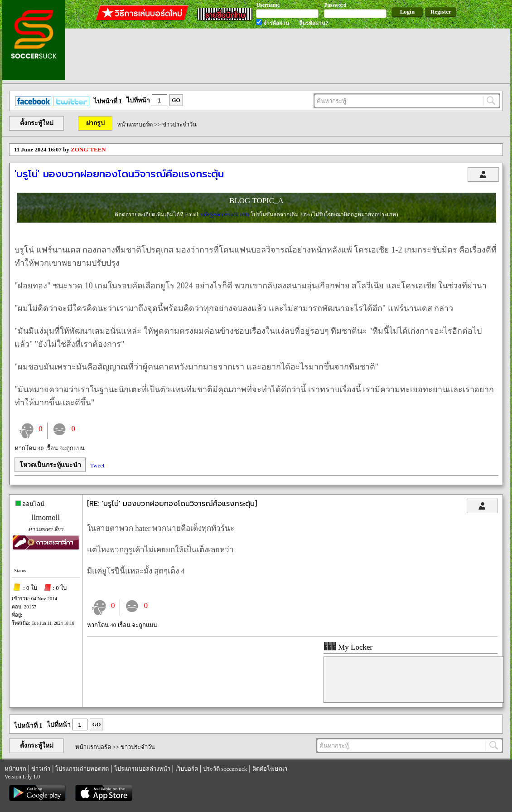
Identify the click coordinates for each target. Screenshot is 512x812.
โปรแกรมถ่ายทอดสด (82, 769)
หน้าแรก (15, 769)
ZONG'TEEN (88, 149)
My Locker (348, 647)
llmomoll (46, 518)
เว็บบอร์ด (187, 769)
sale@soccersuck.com (225, 214)
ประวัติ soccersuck (225, 769)
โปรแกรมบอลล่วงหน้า (142, 769)
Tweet (97, 465)
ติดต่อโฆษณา (270, 769)
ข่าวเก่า (41, 769)
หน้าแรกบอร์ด (135, 124)
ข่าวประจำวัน (179, 124)
